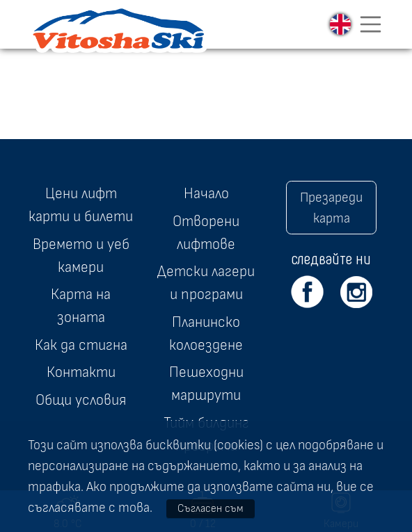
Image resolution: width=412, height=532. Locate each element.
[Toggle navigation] (371, 24)
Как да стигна (81, 345)
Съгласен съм (211, 508)
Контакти (81, 372)
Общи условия (81, 400)
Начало (206, 193)
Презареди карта (331, 208)
